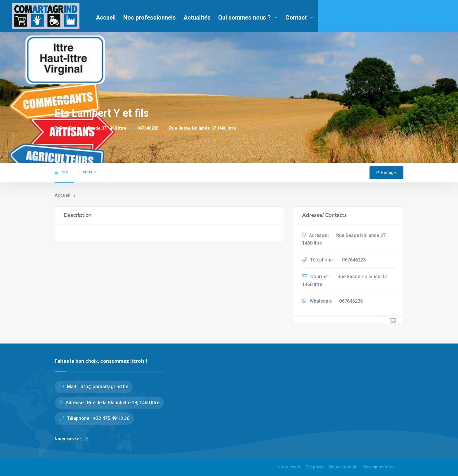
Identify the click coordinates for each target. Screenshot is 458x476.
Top (61, 172)
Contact (300, 18)
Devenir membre (379, 467)
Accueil (106, 18)
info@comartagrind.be (104, 387)
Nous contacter (344, 467)
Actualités (197, 18)
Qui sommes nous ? (248, 18)
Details (87, 172)
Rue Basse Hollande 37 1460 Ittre (91, 128)
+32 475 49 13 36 (111, 418)
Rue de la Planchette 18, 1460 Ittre (123, 403)
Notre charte (290, 467)
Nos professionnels (150, 18)
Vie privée (315, 467)
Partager (386, 172)
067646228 (145, 128)
